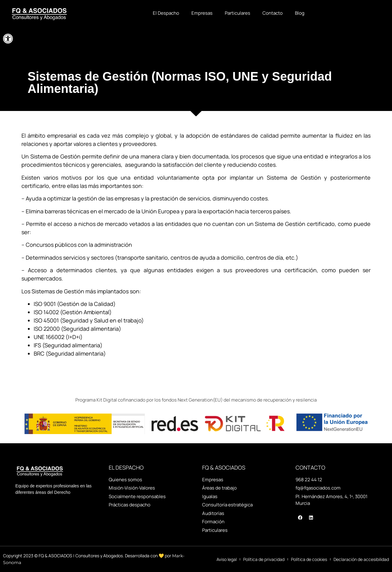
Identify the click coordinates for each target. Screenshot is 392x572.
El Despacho (166, 13)
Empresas (202, 13)
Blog (300, 13)
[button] (8, 39)
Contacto (273, 13)
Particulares (237, 13)
